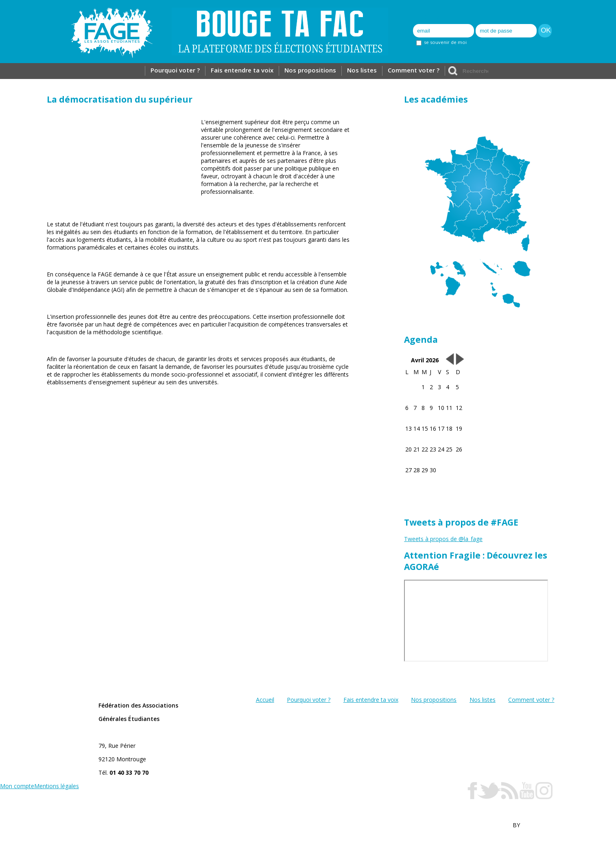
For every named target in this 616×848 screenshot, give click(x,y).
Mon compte (17, 786)
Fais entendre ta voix (242, 70)
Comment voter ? (414, 70)
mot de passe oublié (500, 43)
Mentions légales (57, 786)
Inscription (429, 16)
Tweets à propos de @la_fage (443, 539)
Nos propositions (310, 70)
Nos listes (362, 70)
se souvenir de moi (441, 42)
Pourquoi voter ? (175, 70)
